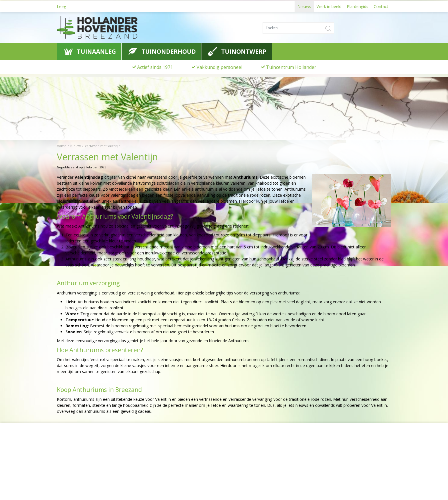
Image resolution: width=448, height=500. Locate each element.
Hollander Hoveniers (83, 449)
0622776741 (73, 470)
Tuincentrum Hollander (291, 67)
